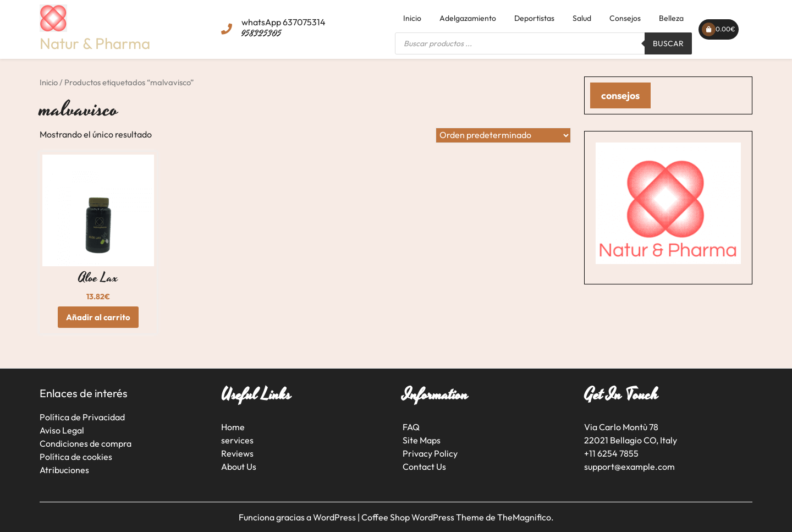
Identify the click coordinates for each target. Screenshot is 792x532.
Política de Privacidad (82, 417)
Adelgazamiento (468, 18)
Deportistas (534, 18)
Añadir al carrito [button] (98, 317)
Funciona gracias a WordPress (298, 517)
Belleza (671, 18)
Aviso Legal (62, 430)
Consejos (625, 18)
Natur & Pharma (95, 43)
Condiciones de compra (86, 443)
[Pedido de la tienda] (503, 135)
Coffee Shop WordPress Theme (424, 517)
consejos (620, 95)
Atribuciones (64, 470)
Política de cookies (76, 457)
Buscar (668, 43)
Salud (582, 18)
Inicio (412, 18)
